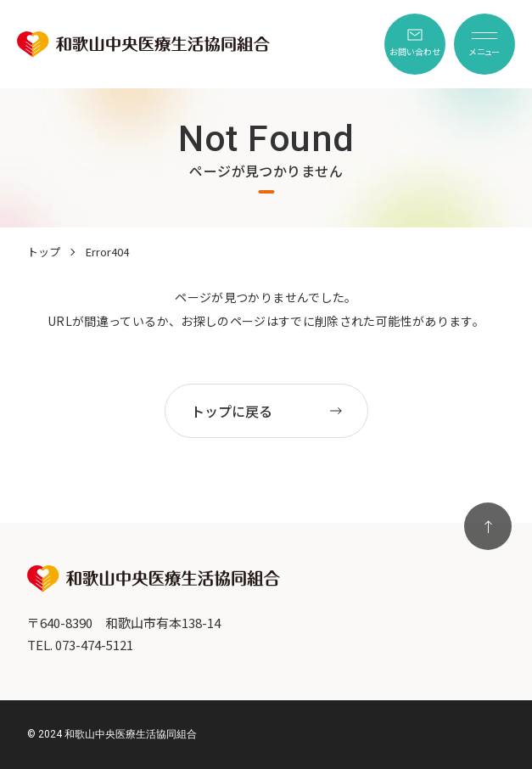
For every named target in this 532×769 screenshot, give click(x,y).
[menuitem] (415, 44)
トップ (44, 252)
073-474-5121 (94, 645)
